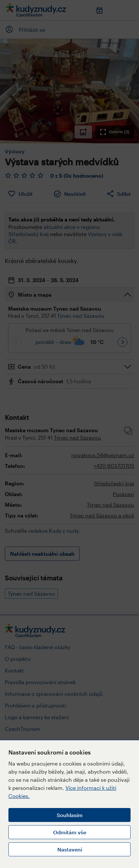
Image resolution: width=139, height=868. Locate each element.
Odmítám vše (70, 832)
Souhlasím (70, 815)
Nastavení (70, 849)
